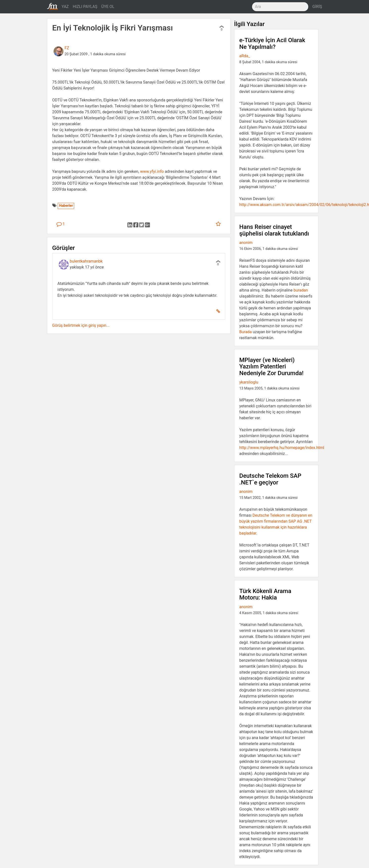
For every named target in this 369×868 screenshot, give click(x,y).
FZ (67, 48)
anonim (246, 243)
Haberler (66, 206)
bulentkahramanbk (86, 261)
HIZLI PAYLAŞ (85, 7)
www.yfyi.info (152, 171)
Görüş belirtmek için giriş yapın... (81, 325)
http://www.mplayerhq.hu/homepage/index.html (282, 448)
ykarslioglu (249, 382)
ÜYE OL (108, 7)
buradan (301, 290)
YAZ (65, 7)
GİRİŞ (317, 7)
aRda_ (245, 56)
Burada (246, 332)
